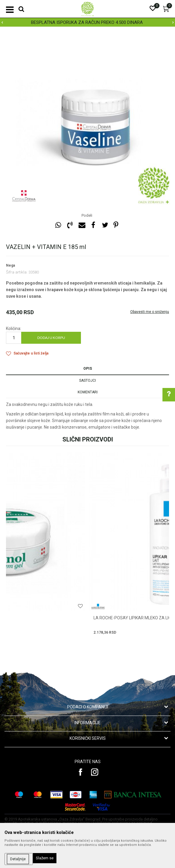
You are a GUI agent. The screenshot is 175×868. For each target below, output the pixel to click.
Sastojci (87, 380)
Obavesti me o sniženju (150, 312)
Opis (88, 369)
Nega (10, 265)
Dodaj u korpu (51, 338)
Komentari (88, 392)
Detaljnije (18, 859)
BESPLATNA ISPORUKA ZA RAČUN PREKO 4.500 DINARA (87, 22)
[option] (87, 22)
